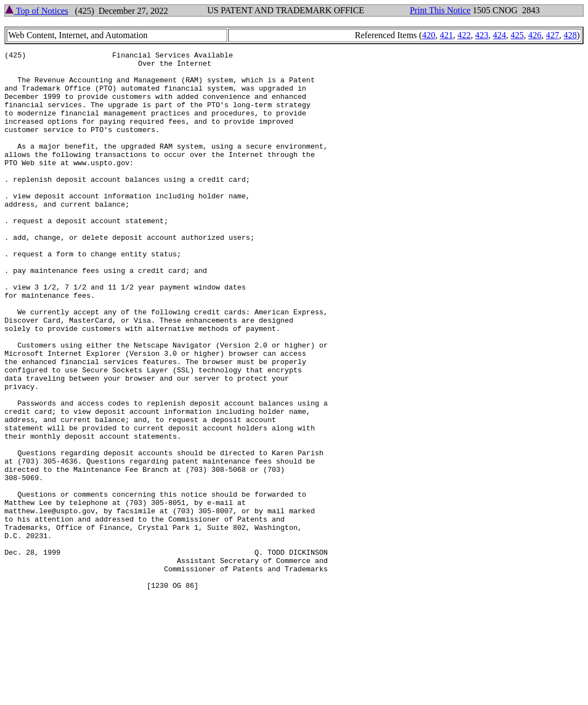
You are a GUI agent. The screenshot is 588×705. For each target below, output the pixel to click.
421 (447, 35)
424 (500, 35)
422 (464, 35)
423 (482, 35)
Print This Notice (440, 10)
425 (517, 35)
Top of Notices (37, 11)
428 (570, 35)
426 (535, 35)
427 (553, 35)
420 (429, 35)
